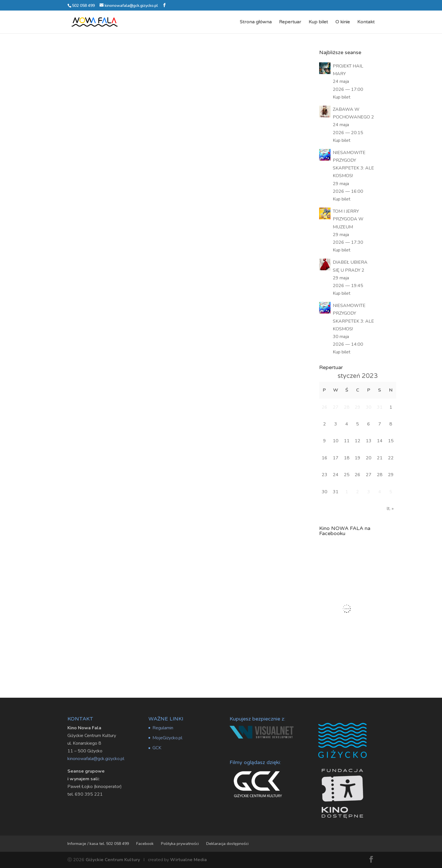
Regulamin (163, 728)
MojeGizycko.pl (167, 738)
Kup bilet (318, 22)
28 (380, 475)
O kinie (343, 22)
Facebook (145, 844)
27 (369, 475)
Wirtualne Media (188, 860)
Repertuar (290, 22)
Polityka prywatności (180, 844)
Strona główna (256, 22)
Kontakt (366, 22)
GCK (157, 748)
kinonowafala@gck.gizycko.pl (96, 759)
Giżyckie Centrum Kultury (113, 860)
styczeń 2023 (358, 376)
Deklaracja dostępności (227, 844)
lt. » (390, 509)
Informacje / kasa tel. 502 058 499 (98, 844)
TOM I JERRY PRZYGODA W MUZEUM (348, 219)
